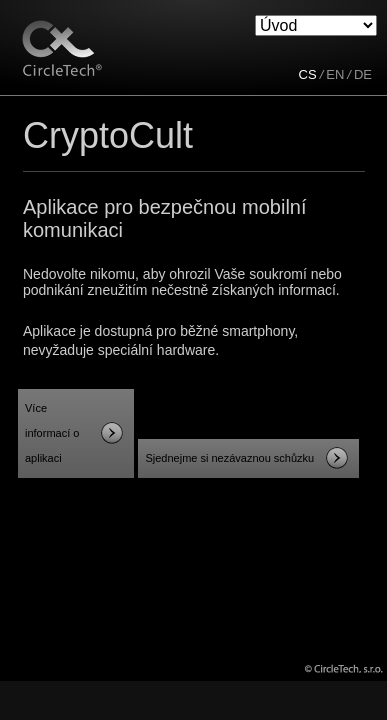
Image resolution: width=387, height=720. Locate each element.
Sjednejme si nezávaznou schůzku (229, 458)
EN (335, 74)
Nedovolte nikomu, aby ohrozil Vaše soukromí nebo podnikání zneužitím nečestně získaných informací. (182, 282)
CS (308, 74)
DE (363, 74)
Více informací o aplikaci (52, 433)
